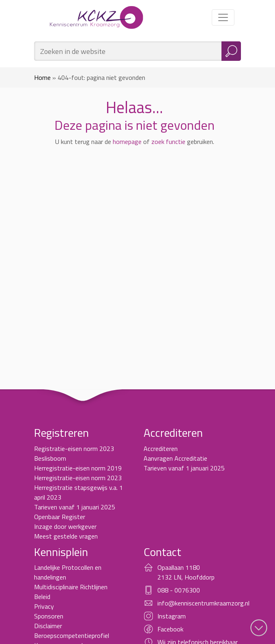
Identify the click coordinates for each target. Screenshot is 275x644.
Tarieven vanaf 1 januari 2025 (75, 507)
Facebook (170, 629)
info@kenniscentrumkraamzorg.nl (203, 603)
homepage (127, 142)
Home (42, 77)
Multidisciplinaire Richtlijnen (71, 587)
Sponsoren (49, 616)
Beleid (42, 597)
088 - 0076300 (179, 590)
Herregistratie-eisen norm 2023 (78, 478)
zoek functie (168, 142)
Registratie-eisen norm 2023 (74, 449)
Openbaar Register (60, 517)
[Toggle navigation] (223, 17)
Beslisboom (50, 458)
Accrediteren (161, 449)
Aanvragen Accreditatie (175, 458)
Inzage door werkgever (65, 526)
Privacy (44, 606)
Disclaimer (48, 626)
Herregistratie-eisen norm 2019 (78, 468)
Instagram (172, 616)
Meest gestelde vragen (66, 536)
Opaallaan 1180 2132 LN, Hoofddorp (186, 572)
